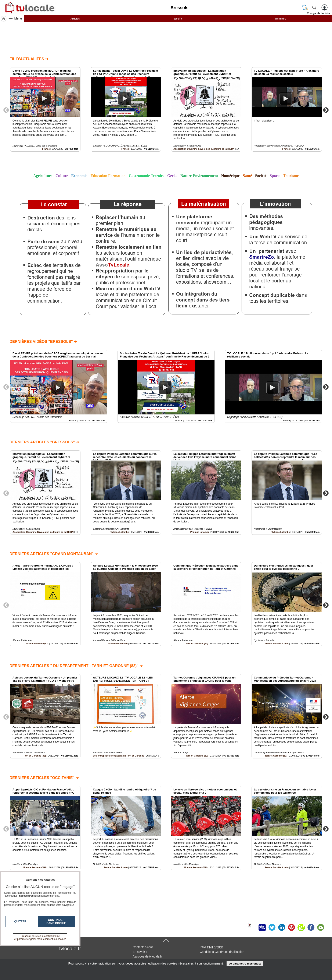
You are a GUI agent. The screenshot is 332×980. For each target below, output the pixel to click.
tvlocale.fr (70, 949)
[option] (45, 109)
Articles (75, 19)
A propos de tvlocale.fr (147, 956)
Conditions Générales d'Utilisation (222, 952)
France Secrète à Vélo (277, 644)
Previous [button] (6, 110)
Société (261, 176)
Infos (212, 947)
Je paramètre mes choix (245, 964)
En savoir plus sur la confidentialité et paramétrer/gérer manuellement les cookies (40, 938)
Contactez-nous (143, 947)
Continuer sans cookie (56, 921)
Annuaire (281, 19)
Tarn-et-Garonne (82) (37, 644)
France (46, 149)
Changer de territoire (319, 13)
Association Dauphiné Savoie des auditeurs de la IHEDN (204, 149)
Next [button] (326, 110)
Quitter (20, 921)
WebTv (178, 19)
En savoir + (140, 952)
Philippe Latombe (119, 532)
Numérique (230, 176)
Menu (18, 18)
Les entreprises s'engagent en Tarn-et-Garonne (119, 756)
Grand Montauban (118, 644)
